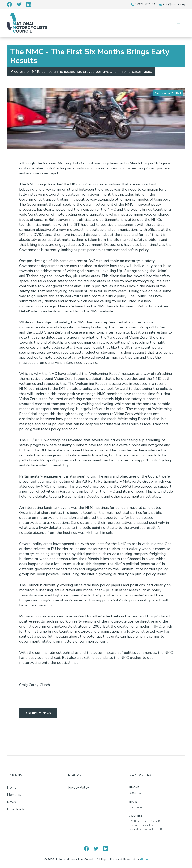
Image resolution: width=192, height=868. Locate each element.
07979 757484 (145, 4)
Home (12, 788)
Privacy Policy (79, 788)
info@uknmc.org (174, 4)
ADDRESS (136, 816)
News (11, 802)
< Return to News (38, 713)
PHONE (134, 788)
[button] (179, 23)
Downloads (16, 809)
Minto (144, 859)
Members (14, 795)
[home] (27, 23)
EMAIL (133, 802)
